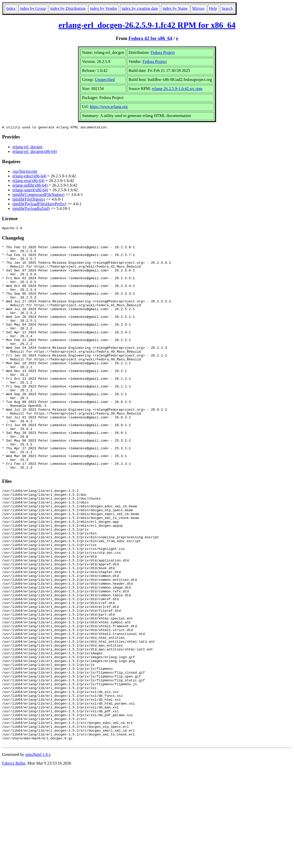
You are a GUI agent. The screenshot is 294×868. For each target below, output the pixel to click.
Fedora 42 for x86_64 (150, 38)
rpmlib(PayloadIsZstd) (31, 209)
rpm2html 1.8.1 (38, 853)
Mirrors (198, 8)
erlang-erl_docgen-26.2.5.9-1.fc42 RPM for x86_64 (147, 25)
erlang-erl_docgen (27, 148)
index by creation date (140, 8)
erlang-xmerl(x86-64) (30, 191)
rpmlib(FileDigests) (29, 200)
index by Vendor (104, 8)
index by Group (33, 8)
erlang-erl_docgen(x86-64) (35, 152)
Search (227, 8)
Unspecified (105, 80)
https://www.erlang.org (109, 107)
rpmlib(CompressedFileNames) (38, 195)
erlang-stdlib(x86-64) (30, 186)
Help (213, 8)
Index (11, 8)
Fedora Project (163, 52)
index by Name (175, 8)
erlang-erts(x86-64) (28, 181)
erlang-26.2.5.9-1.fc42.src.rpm (177, 89)
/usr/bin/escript (25, 172)
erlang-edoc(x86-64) (29, 177)
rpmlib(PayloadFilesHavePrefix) (39, 205)
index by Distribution (68, 8)
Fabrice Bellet (14, 861)
